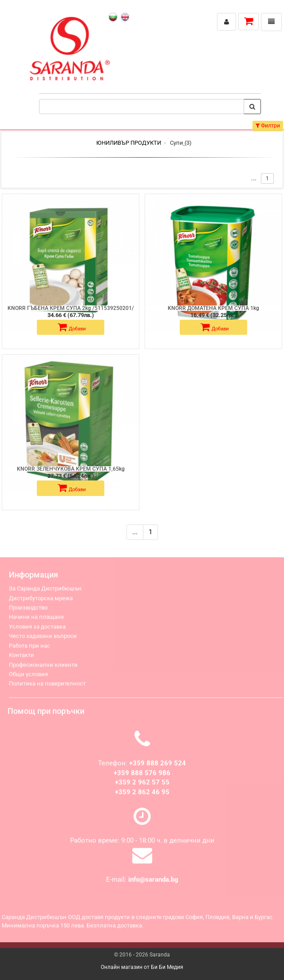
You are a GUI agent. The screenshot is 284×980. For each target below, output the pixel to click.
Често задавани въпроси (43, 639)
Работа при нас (30, 649)
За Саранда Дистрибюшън (45, 592)
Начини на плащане (36, 620)
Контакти (22, 658)
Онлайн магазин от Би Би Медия (142, 967)
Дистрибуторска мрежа (41, 601)
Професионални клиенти (43, 668)
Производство (28, 610)
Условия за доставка (37, 629)
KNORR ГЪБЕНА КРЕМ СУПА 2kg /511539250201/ (71, 308)
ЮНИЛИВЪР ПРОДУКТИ (129, 143)
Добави (72, 327)
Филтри (268, 126)
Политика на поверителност (47, 687)
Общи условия (28, 677)
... (135, 532)
